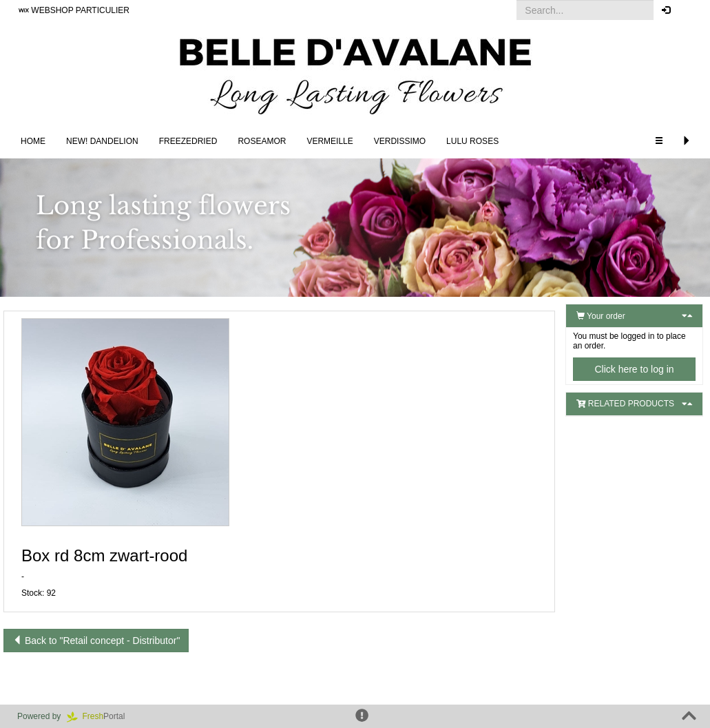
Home (33, 141)
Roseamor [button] (262, 141)
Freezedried (188, 141)
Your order (601, 316)
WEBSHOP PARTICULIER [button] (74, 10)
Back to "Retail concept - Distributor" (96, 641)
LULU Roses (472, 141)
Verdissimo (400, 141)
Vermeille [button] (330, 141)
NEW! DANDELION (102, 141)
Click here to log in (634, 369)
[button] (689, 10)
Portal (101, 716)
